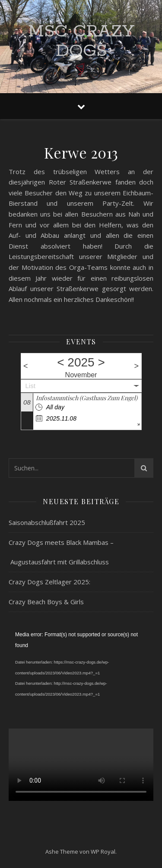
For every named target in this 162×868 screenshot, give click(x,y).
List (30, 386)
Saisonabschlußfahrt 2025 (47, 522)
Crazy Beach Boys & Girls (46, 602)
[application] (81, 670)
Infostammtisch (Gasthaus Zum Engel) (87, 398)
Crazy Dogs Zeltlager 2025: (49, 582)
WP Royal (103, 852)
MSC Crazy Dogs (81, 41)
